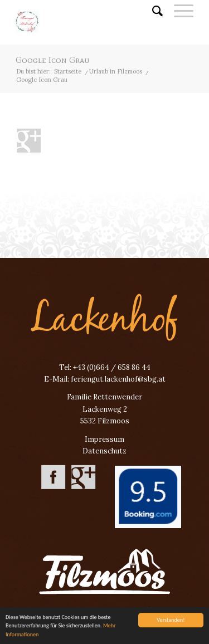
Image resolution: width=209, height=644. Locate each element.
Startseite (68, 71)
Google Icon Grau (52, 60)
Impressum (104, 439)
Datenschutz (104, 451)
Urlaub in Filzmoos (116, 71)
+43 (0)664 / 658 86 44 (112, 367)
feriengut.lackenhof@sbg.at (118, 379)
